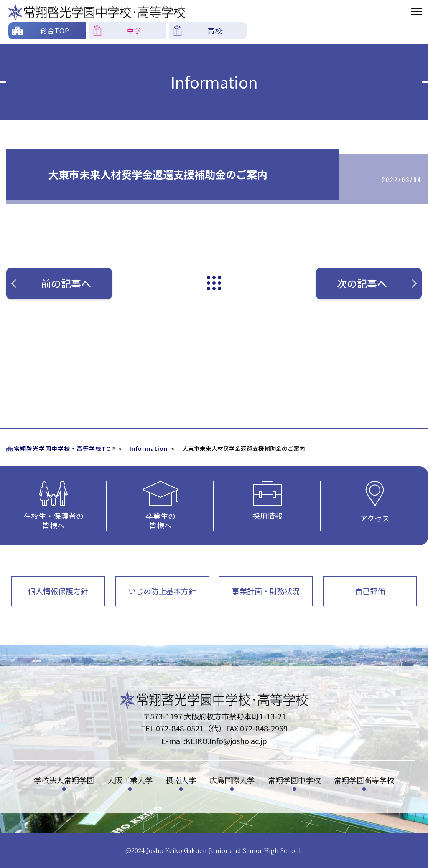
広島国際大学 (232, 780)
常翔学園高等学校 (364, 780)
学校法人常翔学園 (64, 780)
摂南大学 (181, 780)
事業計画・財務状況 (266, 591)
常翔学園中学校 (294, 780)
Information (149, 448)
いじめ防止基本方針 (162, 591)
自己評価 (370, 591)
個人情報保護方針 (58, 591)
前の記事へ (56, 283)
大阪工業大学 (130, 780)
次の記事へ (376, 283)
